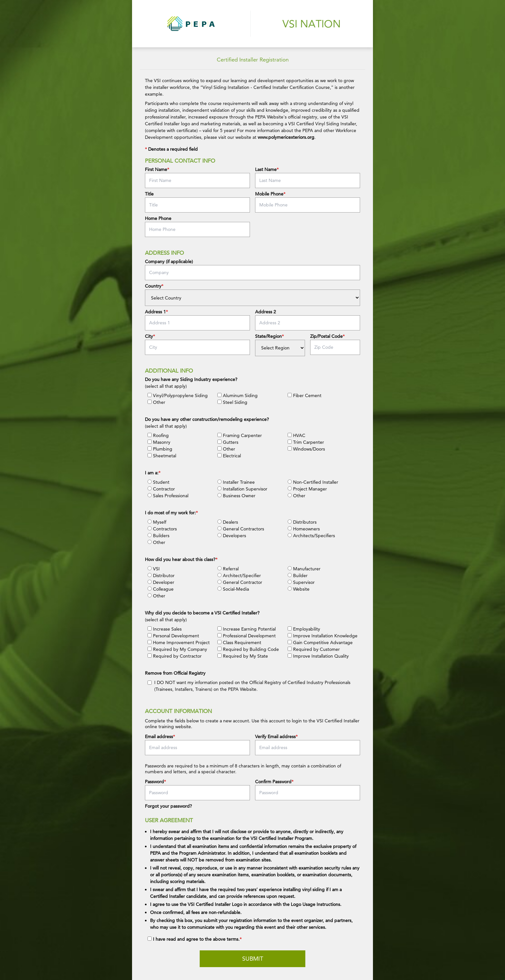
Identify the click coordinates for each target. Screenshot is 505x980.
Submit (253, 959)
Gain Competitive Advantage (320, 642)
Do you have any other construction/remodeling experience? (207, 419)
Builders (158, 536)
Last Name (266, 169)
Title (149, 194)
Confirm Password (273, 782)
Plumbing (160, 449)
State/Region (268, 336)
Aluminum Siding (238, 395)
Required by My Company (177, 649)
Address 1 (155, 312)
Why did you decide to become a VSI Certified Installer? (202, 613)
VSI (154, 569)
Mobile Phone (269, 194)
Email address (159, 737)
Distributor (161, 576)
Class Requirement (239, 642)
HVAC (296, 435)
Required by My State (243, 656)
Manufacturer (304, 569)
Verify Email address (275, 737)
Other (156, 402)
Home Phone (158, 218)
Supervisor (301, 582)
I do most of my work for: (170, 513)
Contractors (162, 529)
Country (153, 286)
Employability (304, 629)
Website (299, 589)
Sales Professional (168, 496)
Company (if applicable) (169, 262)
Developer (161, 582)
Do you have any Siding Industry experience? (191, 379)
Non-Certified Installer (313, 482)
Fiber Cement (305, 395)
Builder (298, 576)
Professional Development (247, 636)
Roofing (158, 435)
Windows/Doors (306, 449)
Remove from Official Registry (175, 673)
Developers (232, 536)
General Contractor (240, 582)
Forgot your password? (168, 806)
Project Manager (307, 489)
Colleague (161, 589)
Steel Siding (232, 402)
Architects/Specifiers (311, 536)
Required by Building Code (248, 649)
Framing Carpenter (240, 435)
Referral (228, 569)
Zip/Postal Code (326, 336)
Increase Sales (165, 629)
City (149, 336)
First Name (156, 169)
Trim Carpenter (306, 442)
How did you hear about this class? (180, 559)
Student (158, 482)
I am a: (152, 473)
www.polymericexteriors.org (286, 137)
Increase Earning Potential (247, 629)
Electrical (229, 456)
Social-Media (233, 589)
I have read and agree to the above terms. (196, 939)
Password (154, 782)
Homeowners (304, 529)
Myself (157, 522)
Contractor (161, 489)
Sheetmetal (162, 456)
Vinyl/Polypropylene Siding (178, 395)
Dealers (228, 522)
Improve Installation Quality (318, 656)
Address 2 (266, 312)
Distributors (302, 522)
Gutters (228, 442)
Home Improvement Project (179, 642)
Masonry (159, 442)
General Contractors (241, 529)
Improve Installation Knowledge (323, 636)
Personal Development (173, 636)
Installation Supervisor (242, 489)
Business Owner (236, 496)
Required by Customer (314, 649)
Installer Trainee (236, 482)
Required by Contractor (175, 656)
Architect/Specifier (239, 576)
